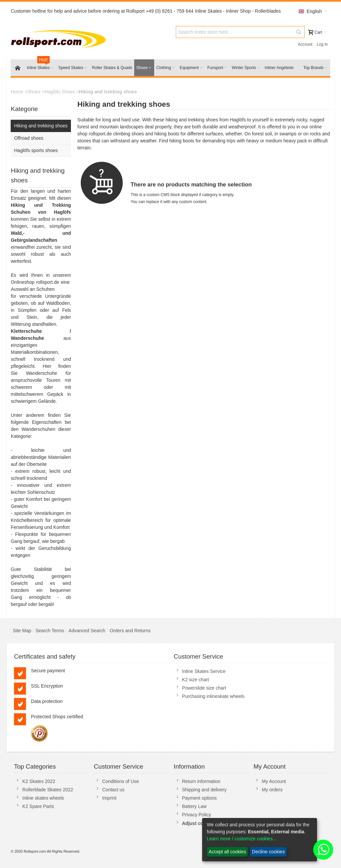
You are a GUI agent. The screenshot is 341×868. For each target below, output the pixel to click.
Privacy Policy (197, 815)
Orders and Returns (130, 631)
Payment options (199, 798)
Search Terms (50, 631)
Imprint (109, 798)
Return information (201, 781)
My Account (274, 781)
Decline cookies (268, 852)
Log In (322, 44)
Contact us (113, 790)
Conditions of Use (121, 781)
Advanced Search (87, 631)
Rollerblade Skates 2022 (48, 790)
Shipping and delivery (204, 790)
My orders (272, 790)
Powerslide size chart (204, 688)
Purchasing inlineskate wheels (213, 696)
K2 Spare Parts (38, 806)
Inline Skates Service (204, 671)
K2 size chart (196, 680)
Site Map (22, 631)
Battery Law (194, 806)
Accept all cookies (227, 852)
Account (305, 44)
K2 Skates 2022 (39, 781)
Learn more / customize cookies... (242, 839)
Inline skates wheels (43, 798)
